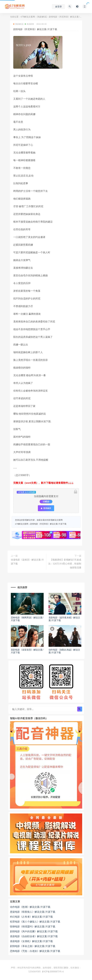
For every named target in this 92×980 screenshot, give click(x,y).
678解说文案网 (28, 17)
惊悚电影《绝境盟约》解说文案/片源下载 (33, 926)
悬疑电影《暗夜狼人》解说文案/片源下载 (33, 912)
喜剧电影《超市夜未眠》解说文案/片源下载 (64, 619)
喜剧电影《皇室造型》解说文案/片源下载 (27, 651)
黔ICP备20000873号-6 (53, 972)
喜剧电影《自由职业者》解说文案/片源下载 (34, 936)
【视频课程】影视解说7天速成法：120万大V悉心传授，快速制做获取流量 (65, 564)
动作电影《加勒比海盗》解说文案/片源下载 (64, 651)
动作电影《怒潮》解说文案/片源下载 (30, 907)
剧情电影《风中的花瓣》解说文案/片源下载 (34, 931)
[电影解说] (42, 17)
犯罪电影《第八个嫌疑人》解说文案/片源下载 (35, 921)
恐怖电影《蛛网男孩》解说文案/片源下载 (27, 619)
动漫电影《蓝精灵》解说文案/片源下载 (27, 562)
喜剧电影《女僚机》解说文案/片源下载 (31, 941)
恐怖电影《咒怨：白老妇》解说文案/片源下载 (35, 951)
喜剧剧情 (29, 24)
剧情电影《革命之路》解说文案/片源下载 (33, 946)
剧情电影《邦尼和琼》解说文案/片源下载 (48, 524)
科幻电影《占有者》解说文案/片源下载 (31, 917)
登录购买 (46, 508)
